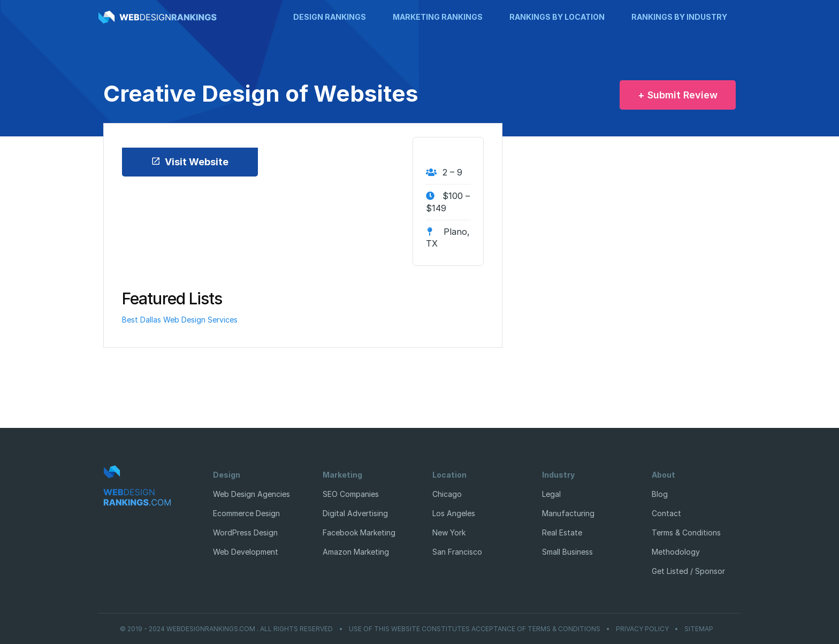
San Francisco (457, 552)
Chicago (447, 494)
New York (449, 532)
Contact (666, 513)
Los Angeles (454, 513)
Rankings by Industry (679, 17)
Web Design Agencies (251, 494)
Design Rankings (330, 17)
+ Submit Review (678, 95)
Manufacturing (568, 513)
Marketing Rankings (438, 17)
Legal (551, 494)
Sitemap (699, 629)
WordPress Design (245, 532)
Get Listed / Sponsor (688, 571)
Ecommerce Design (246, 513)
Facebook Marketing (359, 532)
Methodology (676, 552)
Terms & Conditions (686, 532)
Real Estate (562, 532)
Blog (660, 494)
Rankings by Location (557, 17)
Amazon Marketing (356, 552)
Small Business (567, 552)
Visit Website (190, 162)
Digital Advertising (355, 513)
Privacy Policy (642, 629)
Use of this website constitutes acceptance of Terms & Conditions (475, 629)
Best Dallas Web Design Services (180, 320)
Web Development (246, 552)
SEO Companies (351, 494)
